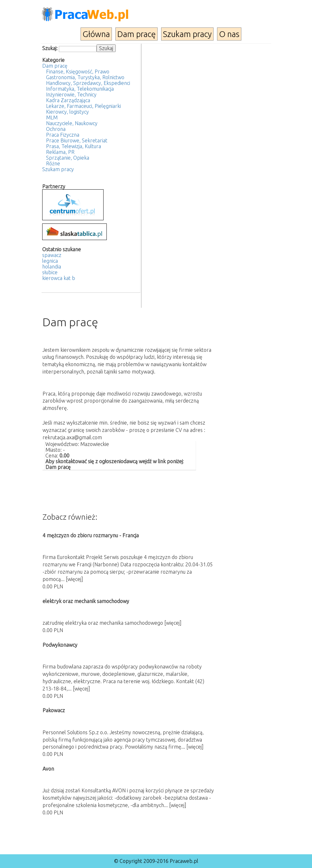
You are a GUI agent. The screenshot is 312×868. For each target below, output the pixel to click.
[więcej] (74, 579)
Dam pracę (136, 34)
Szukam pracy (187, 34)
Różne (53, 163)
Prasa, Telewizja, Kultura (74, 146)
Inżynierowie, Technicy (71, 94)
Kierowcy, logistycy (67, 112)
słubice (50, 272)
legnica (50, 261)
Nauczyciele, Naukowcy (72, 123)
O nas (229, 34)
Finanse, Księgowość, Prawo (78, 72)
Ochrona (56, 129)
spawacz (52, 255)
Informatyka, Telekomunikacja (80, 89)
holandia (52, 267)
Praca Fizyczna (63, 135)
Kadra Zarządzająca (68, 100)
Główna (96, 34)
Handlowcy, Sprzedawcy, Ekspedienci (88, 83)
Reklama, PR (60, 152)
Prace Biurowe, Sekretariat (77, 140)
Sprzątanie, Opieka (68, 158)
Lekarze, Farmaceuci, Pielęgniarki (83, 106)
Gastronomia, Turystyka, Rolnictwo (85, 77)
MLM (52, 117)
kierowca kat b (59, 278)
